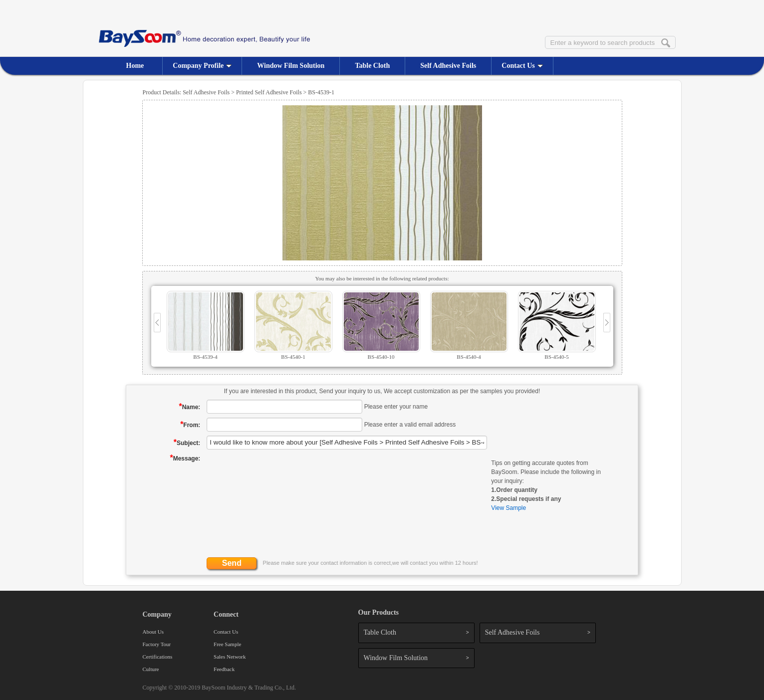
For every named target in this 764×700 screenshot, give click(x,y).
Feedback (224, 669)
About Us (153, 632)
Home (135, 66)
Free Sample (227, 644)
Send (232, 563)
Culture (151, 669)
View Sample (509, 508)
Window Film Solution (291, 66)
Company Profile (202, 66)
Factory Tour (157, 644)
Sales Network (230, 657)
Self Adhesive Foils (448, 66)
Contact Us (522, 66)
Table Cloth (372, 66)
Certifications (158, 657)
